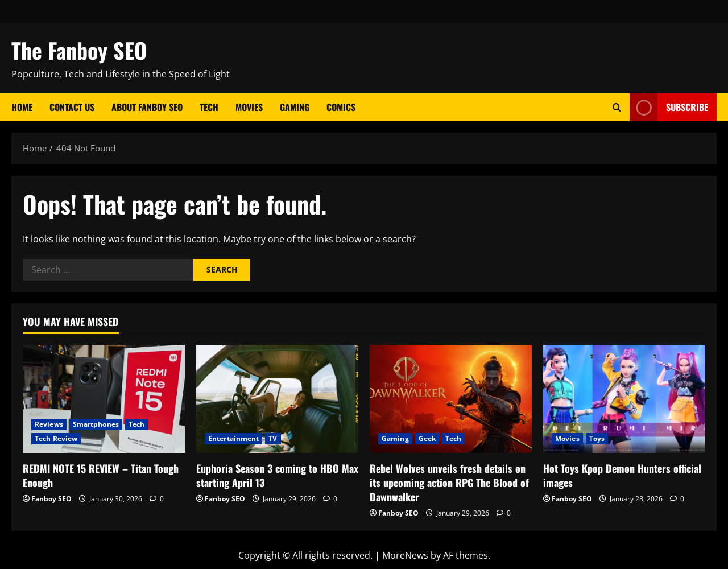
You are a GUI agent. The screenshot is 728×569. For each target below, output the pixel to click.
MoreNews (405, 555)
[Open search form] (617, 107)
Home (22, 107)
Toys (597, 438)
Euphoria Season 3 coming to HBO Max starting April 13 (277, 475)
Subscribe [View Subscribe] (669, 107)
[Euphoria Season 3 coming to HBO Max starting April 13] (277, 399)
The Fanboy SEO (79, 50)
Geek (427, 438)
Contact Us (72, 107)
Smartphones (96, 424)
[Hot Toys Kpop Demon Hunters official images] (624, 399)
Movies (249, 107)
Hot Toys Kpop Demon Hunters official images (622, 475)
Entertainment (233, 438)
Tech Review (56, 438)
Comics (341, 107)
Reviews (49, 424)
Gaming (295, 107)
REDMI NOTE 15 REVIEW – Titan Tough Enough (101, 475)
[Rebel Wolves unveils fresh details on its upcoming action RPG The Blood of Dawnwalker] (451, 399)
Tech (209, 107)
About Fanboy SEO (147, 107)
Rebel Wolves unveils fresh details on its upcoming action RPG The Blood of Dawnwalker (449, 483)
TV (273, 438)
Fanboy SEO (51, 499)
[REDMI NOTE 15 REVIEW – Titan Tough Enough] (104, 399)
